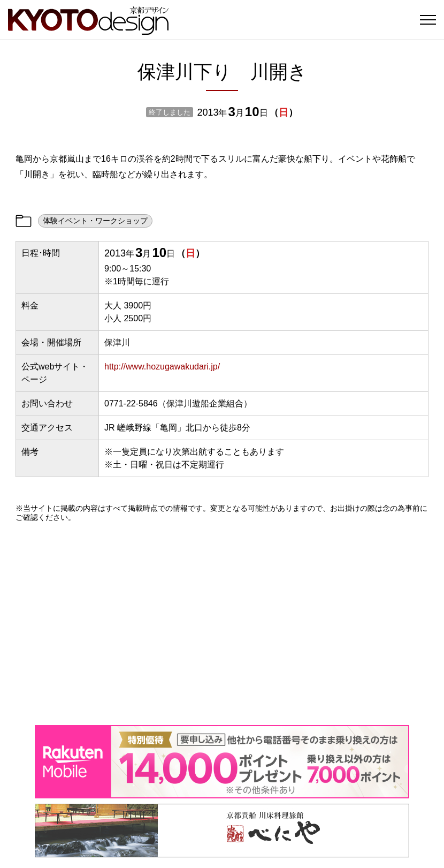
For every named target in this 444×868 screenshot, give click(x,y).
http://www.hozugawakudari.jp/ (162, 367)
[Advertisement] (222, 623)
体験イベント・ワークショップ (95, 221)
